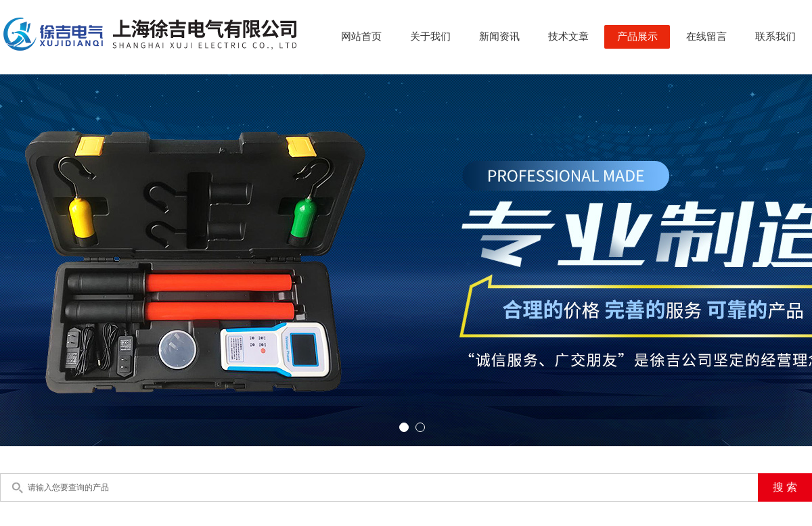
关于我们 (430, 37)
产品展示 (637, 37)
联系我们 (775, 37)
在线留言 (706, 37)
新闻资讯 (499, 37)
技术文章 (568, 37)
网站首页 (361, 37)
